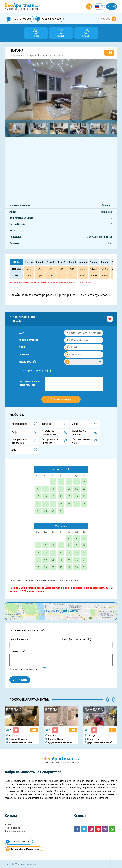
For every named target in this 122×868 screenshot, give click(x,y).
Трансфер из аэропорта (32, 371)
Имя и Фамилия (19, 639)
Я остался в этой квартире (25, 669)
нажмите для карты (61, 611)
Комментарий (17, 651)
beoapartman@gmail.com (23, 849)
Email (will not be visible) (77, 639)
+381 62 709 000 (18, 842)
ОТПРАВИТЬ (20, 680)
